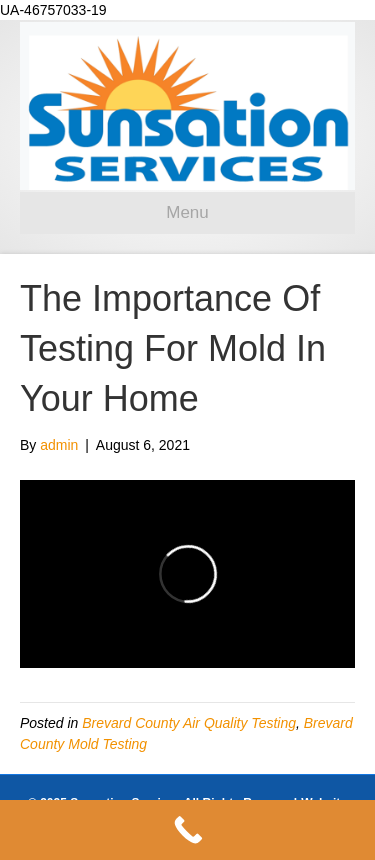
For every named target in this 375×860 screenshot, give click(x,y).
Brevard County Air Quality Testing (189, 723)
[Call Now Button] (187, 830)
